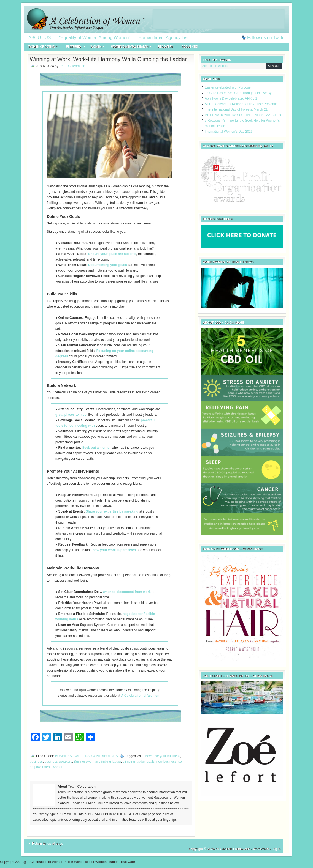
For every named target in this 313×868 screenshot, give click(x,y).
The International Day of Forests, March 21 (236, 109)
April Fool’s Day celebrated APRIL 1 (231, 98)
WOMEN (96, 47)
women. (58, 767)
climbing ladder (134, 762)
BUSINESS (64, 756)
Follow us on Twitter (267, 38)
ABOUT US (40, 38)
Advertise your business (163, 756)
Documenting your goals (108, 265)
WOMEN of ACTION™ (43, 47)
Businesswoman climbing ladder (97, 762)
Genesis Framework (235, 849)
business (36, 762)
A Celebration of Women (140, 696)
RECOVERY (166, 47)
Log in (276, 849)
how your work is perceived (114, 550)
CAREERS (82, 756)
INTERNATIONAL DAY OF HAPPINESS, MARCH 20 (243, 115)
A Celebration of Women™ (156, 19)
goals (151, 762)
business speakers (58, 762)
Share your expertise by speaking (112, 511)
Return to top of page (48, 844)
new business (167, 762)
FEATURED (74, 47)
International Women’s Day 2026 (229, 132)
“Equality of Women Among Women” (95, 38)
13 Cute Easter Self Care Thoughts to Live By (238, 93)
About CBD (190, 47)
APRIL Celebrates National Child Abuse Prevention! (242, 104)
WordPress (261, 849)
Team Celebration (72, 66)
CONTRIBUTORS (105, 756)
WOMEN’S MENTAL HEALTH (130, 47)
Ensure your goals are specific (112, 254)
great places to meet (71, 415)
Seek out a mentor (96, 448)
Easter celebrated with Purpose (228, 87)
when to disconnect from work (127, 592)
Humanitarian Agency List (164, 38)
